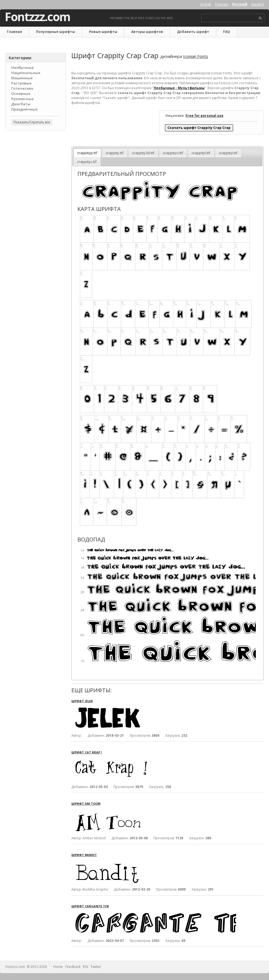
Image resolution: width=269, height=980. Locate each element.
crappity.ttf (115, 153)
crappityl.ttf (201, 153)
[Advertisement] (36, 168)
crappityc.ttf (87, 162)
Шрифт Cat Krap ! (87, 752)
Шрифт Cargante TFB (90, 906)
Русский (240, 4)
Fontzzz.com (37, 17)
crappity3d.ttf (143, 153)
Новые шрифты (103, 32)
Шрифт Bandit (84, 855)
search (260, 18)
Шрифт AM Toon (86, 804)
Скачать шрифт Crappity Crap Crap (199, 128)
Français (222, 4)
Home (58, 967)
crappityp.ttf (87, 153)
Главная (14, 32)
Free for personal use (204, 116)
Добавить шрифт (193, 32)
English (206, 4)
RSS (86, 967)
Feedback (73, 967)
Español (258, 4)
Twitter (96, 967)
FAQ (227, 32)
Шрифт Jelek (82, 701)
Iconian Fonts (196, 56)
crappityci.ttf (173, 153)
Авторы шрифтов (147, 32)
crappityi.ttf (228, 153)
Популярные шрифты (55, 32)
